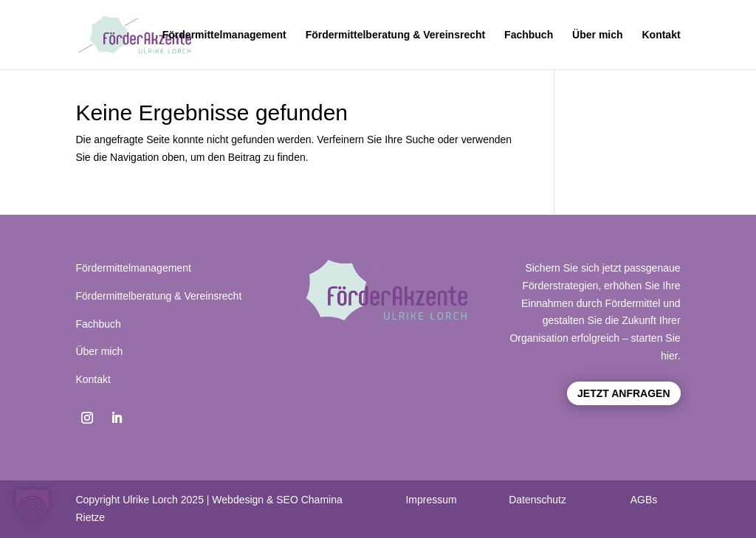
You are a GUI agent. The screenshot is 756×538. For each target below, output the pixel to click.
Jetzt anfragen (623, 393)
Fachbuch (529, 35)
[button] (32, 506)
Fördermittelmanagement (224, 35)
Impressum (431, 500)
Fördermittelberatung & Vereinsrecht (396, 35)
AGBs (644, 500)
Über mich (597, 35)
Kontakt (661, 35)
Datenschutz (537, 500)
